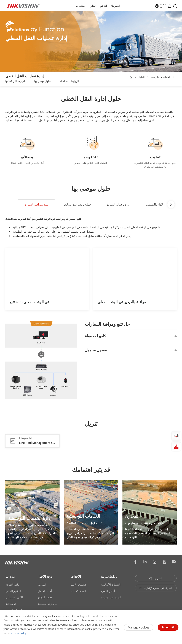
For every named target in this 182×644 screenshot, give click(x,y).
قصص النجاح (45, 597)
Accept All (168, 627)
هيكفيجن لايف (79, 584)
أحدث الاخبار (45, 591)
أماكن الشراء (108, 591)
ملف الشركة (12, 584)
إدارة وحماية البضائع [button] (119, 204)
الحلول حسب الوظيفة (161, 77)
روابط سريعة (109, 577)
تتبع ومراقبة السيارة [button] (36, 204)
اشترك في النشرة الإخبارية (156, 588)
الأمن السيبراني (14, 597)
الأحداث (76, 577)
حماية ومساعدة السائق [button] (78, 204)
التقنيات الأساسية (111, 584)
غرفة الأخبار (45, 577)
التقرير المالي (13, 591)
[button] (148, 77)
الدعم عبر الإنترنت (111, 597)
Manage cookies (139, 627)
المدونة (42, 584)
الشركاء (115, 6)
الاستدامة (11, 604)
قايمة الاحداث (78, 591)
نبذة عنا (10, 577)
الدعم (103, 6)
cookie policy (19, 633)
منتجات (80, 6)
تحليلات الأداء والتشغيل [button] (160, 204)
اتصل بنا (156, 578)
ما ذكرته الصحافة (48, 604)
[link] (15, 82)
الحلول (92, 6)
